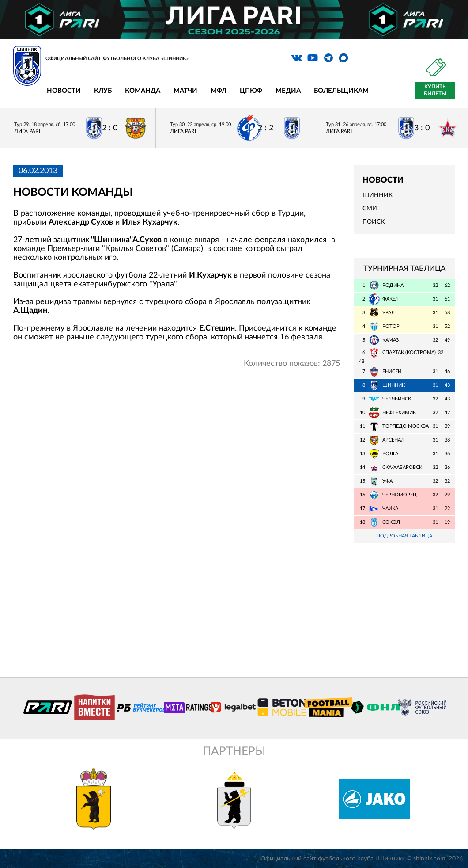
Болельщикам (341, 91)
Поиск (374, 222)
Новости (64, 91)
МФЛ (219, 91)
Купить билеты (435, 90)
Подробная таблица (404, 536)
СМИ (370, 209)
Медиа (288, 91)
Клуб (103, 91)
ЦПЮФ (251, 91)
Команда (143, 91)
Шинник (377, 195)
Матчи (185, 91)
